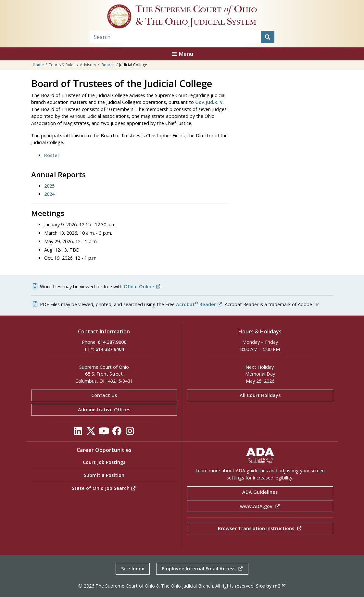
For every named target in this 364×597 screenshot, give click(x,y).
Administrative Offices (104, 410)
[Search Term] (176, 37)
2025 (49, 186)
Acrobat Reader (199, 304)
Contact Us (104, 395)
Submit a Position (104, 475)
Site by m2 (271, 586)
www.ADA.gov (260, 506)
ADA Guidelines (260, 492)
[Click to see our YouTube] (104, 433)
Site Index (133, 569)
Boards (108, 65)
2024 (49, 194)
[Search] (268, 37)
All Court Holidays (260, 395)
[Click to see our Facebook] (117, 433)
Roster (52, 155)
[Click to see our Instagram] (130, 433)
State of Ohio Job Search (104, 488)
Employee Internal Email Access (202, 569)
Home (38, 65)
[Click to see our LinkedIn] (78, 433)
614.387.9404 (110, 349)
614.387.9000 (112, 342)
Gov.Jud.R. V (209, 102)
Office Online (142, 286)
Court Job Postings (104, 462)
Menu (182, 54)
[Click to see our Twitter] (91, 433)
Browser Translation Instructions (260, 528)
